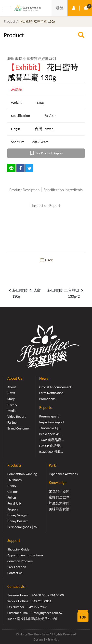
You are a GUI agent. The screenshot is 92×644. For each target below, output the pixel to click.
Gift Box (13, 492)
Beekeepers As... (51, 434)
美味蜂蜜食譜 (59, 509)
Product (10, 21)
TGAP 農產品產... (52, 440)
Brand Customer (19, 428)
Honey (12, 486)
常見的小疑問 (59, 491)
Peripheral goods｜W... (23, 527)
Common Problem (20, 561)
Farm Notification (51, 393)
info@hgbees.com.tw (47, 613)
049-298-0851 (42, 601)
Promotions (47, 399)
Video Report (17, 417)
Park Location (17, 567)
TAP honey (15, 480)
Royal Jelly (14, 503)
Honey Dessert (18, 521)
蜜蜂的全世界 (59, 497)
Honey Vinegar (18, 515)
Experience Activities (63, 474)
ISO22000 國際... (51, 452)
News (11, 393)
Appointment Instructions (25, 555)
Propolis (13, 509)
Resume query (49, 416)
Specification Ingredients (63, 190)
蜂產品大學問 (59, 503)
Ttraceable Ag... (50, 428)
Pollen (12, 498)
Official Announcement (55, 387)
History (12, 405)
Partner (13, 423)
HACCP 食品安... (51, 446)
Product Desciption (24, 190)
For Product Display (46, 153)
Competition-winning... (23, 474)
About (12, 387)
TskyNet (53, 639)
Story (11, 399)
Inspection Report (46, 206)
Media (12, 411)
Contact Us (15, 573)
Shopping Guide (18, 549)
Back (46, 260)
